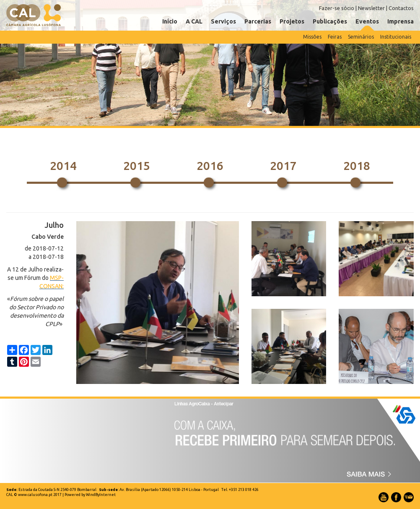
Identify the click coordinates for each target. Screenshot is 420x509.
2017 (283, 166)
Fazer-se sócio (337, 8)
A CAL (194, 21)
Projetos (292, 21)
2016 (210, 166)
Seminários (361, 37)
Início (170, 21)
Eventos (367, 21)
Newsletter (371, 8)
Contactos (401, 8)
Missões (312, 37)
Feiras (335, 37)
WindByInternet (101, 495)
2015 (137, 166)
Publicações (330, 21)
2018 (357, 166)
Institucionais (396, 37)
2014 (63, 166)
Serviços (223, 21)
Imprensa (401, 21)
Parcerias (258, 21)
